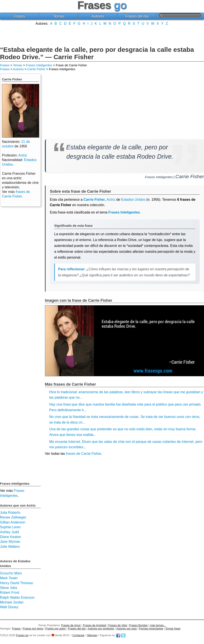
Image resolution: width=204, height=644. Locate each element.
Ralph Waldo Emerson (17, 598)
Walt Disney (9, 607)
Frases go (22, 635)
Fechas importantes (151, 629)
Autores (98, 16)
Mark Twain (9, 578)
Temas (59, 16)
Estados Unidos (133, 200)
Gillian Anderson (13, 522)
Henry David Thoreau (16, 583)
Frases (19, 16)
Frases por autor (56, 629)
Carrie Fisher (36, 69)
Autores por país (127, 629)
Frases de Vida (118, 625)
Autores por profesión (101, 629)
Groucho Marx (11, 573)
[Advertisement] (102, 35)
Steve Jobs (9, 588)
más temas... (158, 625)
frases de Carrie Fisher (84, 454)
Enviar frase (173, 629)
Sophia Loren (10, 527)
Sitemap (92, 635)
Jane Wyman (10, 542)
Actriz (111, 200)
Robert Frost (10, 593)
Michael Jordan (12, 602)
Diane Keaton (11, 537)
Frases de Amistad (95, 625)
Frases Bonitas (138, 625)
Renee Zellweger (13, 517)
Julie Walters (10, 547)
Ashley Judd (9, 532)
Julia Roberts (10, 513)
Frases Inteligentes (39, 65)
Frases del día (137, 16)
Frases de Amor (71, 625)
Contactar (78, 635)
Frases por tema (33, 629)
